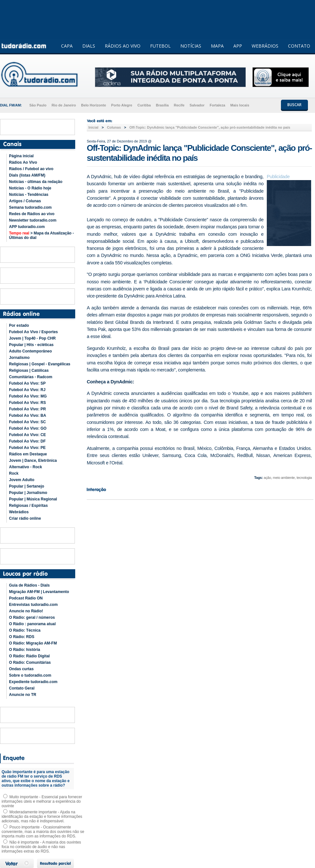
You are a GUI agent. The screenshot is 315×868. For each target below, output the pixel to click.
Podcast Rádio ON (26, 598)
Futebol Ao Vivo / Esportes (33, 332)
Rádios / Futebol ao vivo (31, 169)
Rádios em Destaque (28, 454)
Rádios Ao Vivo (23, 162)
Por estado (19, 325)
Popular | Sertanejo (27, 486)
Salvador (197, 105)
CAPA (67, 46)
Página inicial (21, 156)
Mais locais (240, 105)
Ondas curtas (21, 669)
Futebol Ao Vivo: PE (27, 448)
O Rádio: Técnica (25, 630)
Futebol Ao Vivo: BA (27, 416)
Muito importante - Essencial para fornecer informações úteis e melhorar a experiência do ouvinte (42, 801)
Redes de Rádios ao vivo (32, 214)
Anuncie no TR (23, 695)
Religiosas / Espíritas (28, 506)
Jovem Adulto (22, 480)
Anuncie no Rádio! (26, 611)
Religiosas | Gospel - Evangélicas (40, 364)
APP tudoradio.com (27, 227)
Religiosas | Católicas (29, 370)
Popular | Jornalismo (28, 493)
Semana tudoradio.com (30, 207)
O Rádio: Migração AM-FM (33, 643)
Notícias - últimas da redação (36, 182)
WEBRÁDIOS (265, 46)
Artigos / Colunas (25, 201)
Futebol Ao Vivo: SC (27, 422)
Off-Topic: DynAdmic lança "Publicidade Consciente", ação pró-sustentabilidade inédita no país (210, 127)
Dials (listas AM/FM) (27, 175)
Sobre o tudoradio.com (30, 675)
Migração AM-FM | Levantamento (39, 592)
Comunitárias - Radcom (31, 377)
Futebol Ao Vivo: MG (28, 396)
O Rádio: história (25, 650)
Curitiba (144, 105)
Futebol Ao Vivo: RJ (27, 390)
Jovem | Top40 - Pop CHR (32, 338)
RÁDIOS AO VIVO (123, 46)
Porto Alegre (122, 105)
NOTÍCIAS (191, 46)
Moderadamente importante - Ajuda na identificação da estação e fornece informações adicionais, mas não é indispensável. (42, 817)
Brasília (162, 105)
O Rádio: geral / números (32, 617)
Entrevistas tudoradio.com (33, 605)
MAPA (217, 46)
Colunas (114, 127)
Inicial (93, 127)
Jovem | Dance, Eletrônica (33, 461)
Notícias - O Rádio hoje (30, 188)
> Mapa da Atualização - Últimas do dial (41, 235)
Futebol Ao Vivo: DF (27, 441)
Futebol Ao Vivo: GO (28, 428)
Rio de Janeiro (64, 105)
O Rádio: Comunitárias (30, 662)
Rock (14, 473)
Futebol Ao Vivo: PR (27, 409)
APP (238, 46)
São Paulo (38, 105)
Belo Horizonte (94, 105)
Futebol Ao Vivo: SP (27, 383)
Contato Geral (22, 688)
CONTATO (299, 46)
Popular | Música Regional (33, 499)
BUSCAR (294, 105)
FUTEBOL (160, 46)
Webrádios (19, 512)
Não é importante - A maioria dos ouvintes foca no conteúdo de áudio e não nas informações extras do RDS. (41, 847)
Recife (179, 105)
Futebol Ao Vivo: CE (27, 435)
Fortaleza (217, 105)
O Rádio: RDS (22, 637)
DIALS (89, 46)
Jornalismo (19, 358)
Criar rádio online (25, 518)
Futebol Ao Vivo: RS (27, 403)
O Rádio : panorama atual (32, 624)
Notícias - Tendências (29, 195)
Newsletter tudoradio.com (33, 220)
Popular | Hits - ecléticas (31, 345)
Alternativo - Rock (26, 467)
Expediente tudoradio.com (33, 682)
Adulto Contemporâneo (30, 351)
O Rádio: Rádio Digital (29, 656)
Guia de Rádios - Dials (29, 585)
